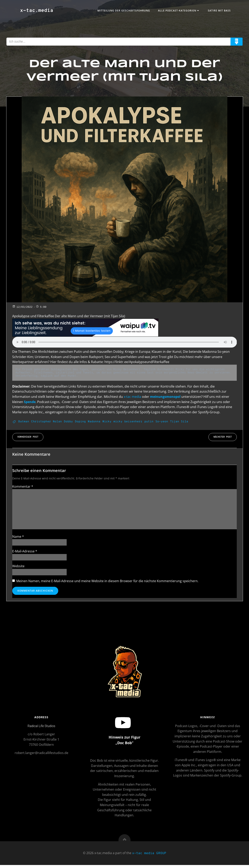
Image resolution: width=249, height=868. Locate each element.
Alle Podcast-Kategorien (178, 11)
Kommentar (23, 488)
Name (18, 538)
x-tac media (132, 398)
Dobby (68, 423)
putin (149, 423)
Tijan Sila (179, 423)
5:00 (41, 308)
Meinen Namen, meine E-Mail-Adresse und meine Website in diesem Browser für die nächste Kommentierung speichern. (107, 582)
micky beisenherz (128, 423)
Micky (107, 423)
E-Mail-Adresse (25, 553)
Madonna (94, 423)
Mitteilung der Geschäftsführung (123, 11)
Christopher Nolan (46, 423)
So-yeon (162, 423)
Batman (24, 423)
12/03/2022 (22, 308)
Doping (80, 423)
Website (18, 567)
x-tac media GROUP (149, 856)
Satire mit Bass (219, 11)
